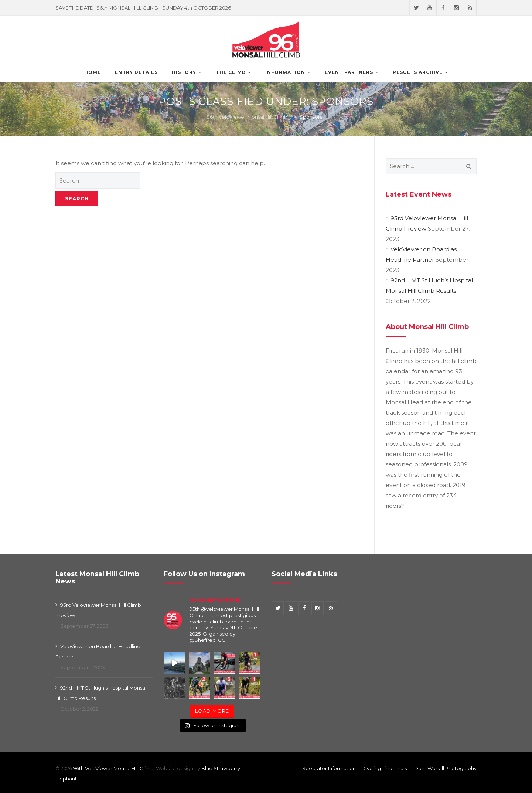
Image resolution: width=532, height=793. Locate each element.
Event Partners (349, 72)
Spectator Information (329, 768)
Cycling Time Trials (385, 768)
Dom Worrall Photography (445, 768)
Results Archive (418, 72)
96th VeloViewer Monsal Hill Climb (113, 768)
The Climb (231, 72)
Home (93, 72)
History (184, 72)
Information (285, 72)
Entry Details (136, 72)
